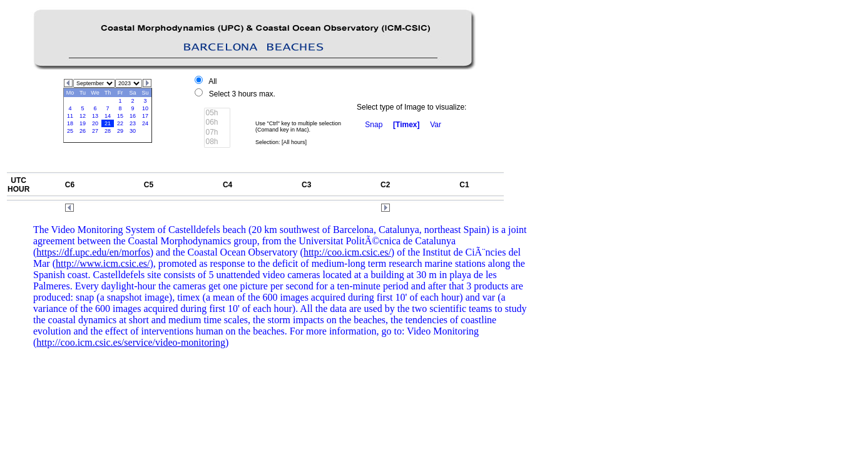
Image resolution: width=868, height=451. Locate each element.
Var (436, 125)
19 (83, 123)
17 (145, 116)
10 (145, 108)
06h (217, 122)
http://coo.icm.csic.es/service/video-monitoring (131, 342)
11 (70, 116)
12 (83, 116)
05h (217, 113)
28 (108, 131)
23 (133, 123)
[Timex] (406, 125)
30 (133, 131)
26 (83, 131)
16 (133, 116)
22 (120, 123)
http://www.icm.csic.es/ (103, 263)
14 (108, 116)
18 (70, 123)
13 (95, 116)
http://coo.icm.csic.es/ (347, 252)
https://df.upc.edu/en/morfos (93, 252)
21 (108, 123)
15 (120, 116)
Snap (374, 125)
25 (70, 131)
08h (217, 142)
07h (217, 132)
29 (120, 131)
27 (95, 131)
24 (145, 123)
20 (95, 123)
